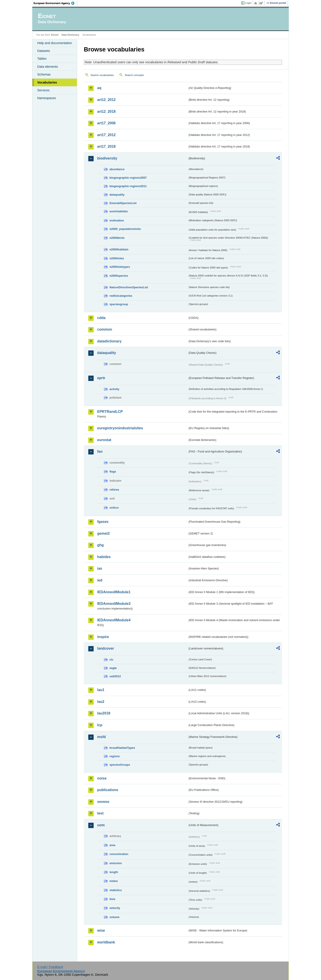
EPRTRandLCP (110, 412)
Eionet (55, 35)
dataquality (117, 195)
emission (116, 863)
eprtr (101, 378)
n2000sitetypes (120, 267)
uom (101, 825)
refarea (114, 490)
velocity (115, 908)
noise (102, 778)
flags (113, 472)
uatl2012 (115, 676)
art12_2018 (106, 112)
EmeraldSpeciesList (123, 203)
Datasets (44, 51)
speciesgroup (119, 304)
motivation (117, 220)
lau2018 (104, 713)
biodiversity (107, 158)
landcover (106, 648)
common (105, 329)
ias (100, 568)
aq (99, 88)
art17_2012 (106, 135)
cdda (101, 318)
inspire (103, 637)
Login (248, 3)
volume (114, 917)
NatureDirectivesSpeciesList (129, 287)
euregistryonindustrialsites (120, 428)
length (114, 872)
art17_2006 (106, 123)
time (112, 899)
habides (104, 557)
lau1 (101, 690)
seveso (103, 802)
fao (100, 451)
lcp (100, 725)
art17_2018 (106, 146)
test (100, 813)
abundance (117, 169)
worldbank (106, 942)
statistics (116, 890)
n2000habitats (119, 249)
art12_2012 (106, 100)
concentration (119, 854)
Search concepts (134, 75)
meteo (114, 881)
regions (115, 756)
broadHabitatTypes (122, 748)
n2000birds (117, 238)
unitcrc (114, 508)
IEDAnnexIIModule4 (114, 620)
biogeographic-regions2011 (128, 186)
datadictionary (109, 341)
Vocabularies (47, 82)
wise (101, 930)
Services (43, 90)
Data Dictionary (70, 35)
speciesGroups (120, 765)
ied (100, 580)
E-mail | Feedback (50, 967)
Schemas (44, 74)
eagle (113, 668)
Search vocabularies (102, 75)
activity (114, 389)
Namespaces (47, 98)
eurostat (104, 440)
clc (111, 660)
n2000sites (117, 258)
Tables (42, 59)
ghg (100, 545)
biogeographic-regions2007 (128, 178)
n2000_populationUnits (125, 229)
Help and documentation (55, 43)
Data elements (48, 67)
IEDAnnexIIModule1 (114, 592)
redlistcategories (121, 296)
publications (108, 790)
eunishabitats (119, 211)
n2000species (119, 276)
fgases (103, 522)
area (112, 845)
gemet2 (103, 533)
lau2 (101, 702)
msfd (101, 737)
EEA (56, 3)
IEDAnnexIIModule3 (114, 604)
